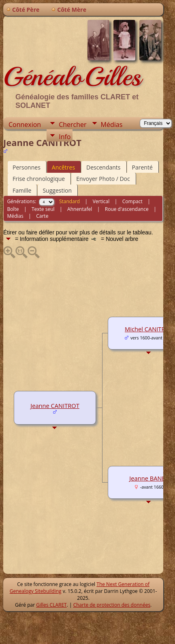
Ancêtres (63, 167)
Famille (22, 190)
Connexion (25, 125)
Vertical (101, 201)
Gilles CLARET (51, 605)
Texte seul (43, 209)
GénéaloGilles (72, 77)
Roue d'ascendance (127, 209)
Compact (132, 201)
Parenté (142, 167)
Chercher (73, 125)
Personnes (27, 167)
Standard (69, 201)
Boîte (13, 209)
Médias (112, 125)
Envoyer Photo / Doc (103, 179)
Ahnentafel (80, 209)
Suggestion (57, 190)
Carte (42, 216)
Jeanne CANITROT (55, 406)
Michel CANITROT (149, 329)
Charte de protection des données (112, 605)
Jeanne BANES (149, 478)
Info (65, 137)
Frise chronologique (39, 179)
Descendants (103, 167)
